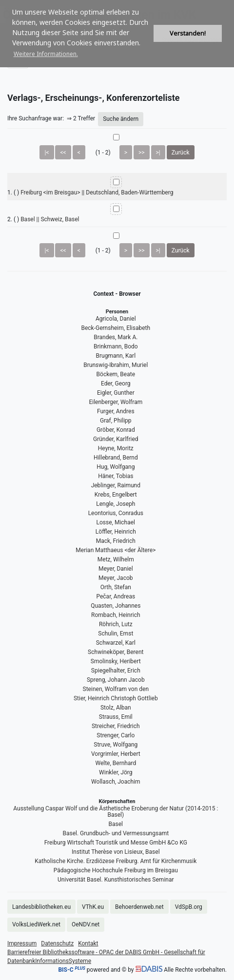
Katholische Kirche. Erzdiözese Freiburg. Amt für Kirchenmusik (116, 861)
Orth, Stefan (116, 587)
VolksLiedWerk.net (36, 924)
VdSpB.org (189, 907)
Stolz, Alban (116, 708)
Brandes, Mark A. (116, 337)
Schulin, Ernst (116, 634)
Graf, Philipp (116, 421)
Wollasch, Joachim (116, 782)
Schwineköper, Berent (116, 652)
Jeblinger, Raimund (116, 485)
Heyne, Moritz (116, 448)
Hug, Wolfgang (116, 467)
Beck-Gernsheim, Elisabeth (116, 328)
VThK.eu (93, 907)
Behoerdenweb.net (139, 907)
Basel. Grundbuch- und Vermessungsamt (116, 833)
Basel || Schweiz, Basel (50, 219)
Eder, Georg (116, 384)
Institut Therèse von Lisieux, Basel (116, 852)
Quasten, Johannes (116, 606)
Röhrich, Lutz (116, 624)
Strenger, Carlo (116, 735)
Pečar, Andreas (116, 596)
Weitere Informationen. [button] (46, 54)
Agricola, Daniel (116, 319)
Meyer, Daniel (116, 569)
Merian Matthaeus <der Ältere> (116, 550)
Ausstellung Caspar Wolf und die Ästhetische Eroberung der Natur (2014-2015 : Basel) (116, 812)
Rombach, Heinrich (116, 615)
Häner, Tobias (116, 476)
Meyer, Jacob (116, 578)
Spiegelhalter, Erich (116, 671)
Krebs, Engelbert (116, 495)
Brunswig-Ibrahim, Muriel (116, 365)
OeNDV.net (86, 924)
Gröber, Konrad (116, 430)
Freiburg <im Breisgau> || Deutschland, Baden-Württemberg (97, 192)
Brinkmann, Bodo (116, 346)
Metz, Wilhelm (116, 559)
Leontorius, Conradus (116, 513)
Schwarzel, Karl (116, 643)
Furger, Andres (116, 411)
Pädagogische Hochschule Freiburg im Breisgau (116, 870)
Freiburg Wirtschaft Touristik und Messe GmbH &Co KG (116, 843)
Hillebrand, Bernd (116, 458)
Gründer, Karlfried (116, 439)
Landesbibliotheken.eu (41, 907)
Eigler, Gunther (116, 393)
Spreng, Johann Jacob (116, 680)
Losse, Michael (116, 522)
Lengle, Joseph (116, 504)
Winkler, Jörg (116, 772)
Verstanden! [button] (188, 33)
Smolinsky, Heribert (116, 661)
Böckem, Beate (116, 374)
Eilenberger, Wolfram (116, 402)
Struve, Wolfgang (116, 745)
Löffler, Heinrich (116, 532)
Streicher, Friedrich (116, 726)
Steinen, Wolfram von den (116, 689)
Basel (116, 824)
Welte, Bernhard (116, 763)
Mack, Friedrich (116, 541)
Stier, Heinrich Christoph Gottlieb (116, 698)
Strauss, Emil (116, 717)
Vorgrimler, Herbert (116, 754)
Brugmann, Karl (116, 356)
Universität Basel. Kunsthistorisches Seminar (116, 880)
